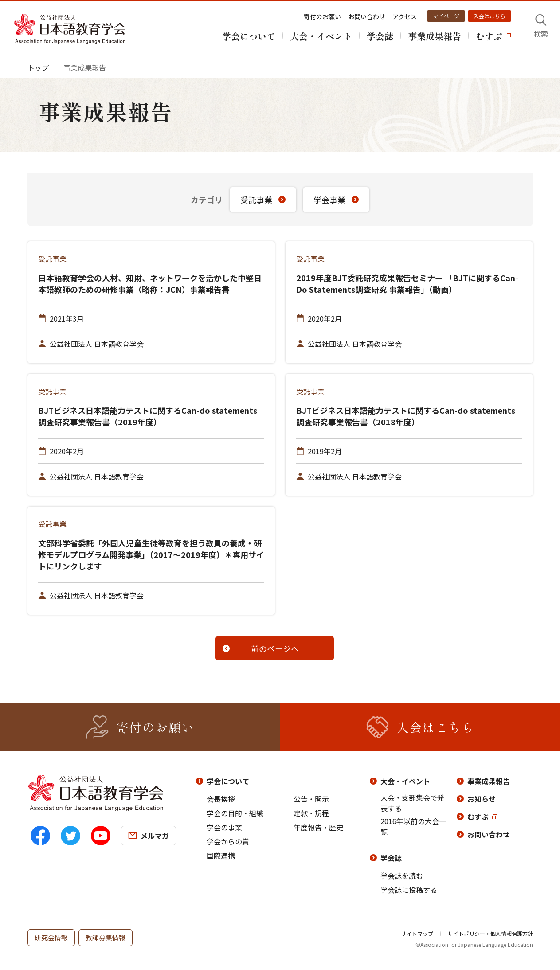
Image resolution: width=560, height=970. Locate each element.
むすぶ (478, 817)
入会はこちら (490, 16)
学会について (228, 781)
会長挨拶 (221, 799)
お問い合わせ (367, 16)
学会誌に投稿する (409, 890)
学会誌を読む (402, 876)
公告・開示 (311, 799)
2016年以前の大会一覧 (413, 826)
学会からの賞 (228, 841)
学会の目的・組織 (235, 813)
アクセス (405, 16)
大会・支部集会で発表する (412, 803)
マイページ (446, 16)
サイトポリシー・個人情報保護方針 (490, 933)
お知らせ (482, 799)
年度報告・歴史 (318, 827)
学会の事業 (224, 827)
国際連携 (221, 856)
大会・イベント (405, 781)
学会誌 (391, 858)
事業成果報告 (489, 781)
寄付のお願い (322, 16)
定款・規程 (311, 813)
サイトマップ (417, 933)
